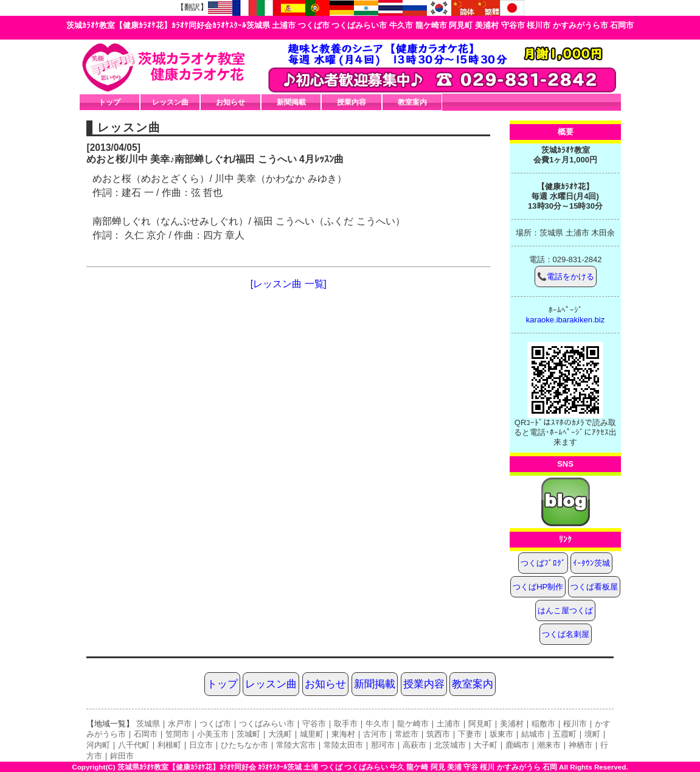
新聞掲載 (291, 102)
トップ (109, 102)
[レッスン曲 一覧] (289, 284)
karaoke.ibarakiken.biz (565, 320)
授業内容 (352, 102)
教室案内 (412, 102)
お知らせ (230, 102)
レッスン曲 (170, 102)
